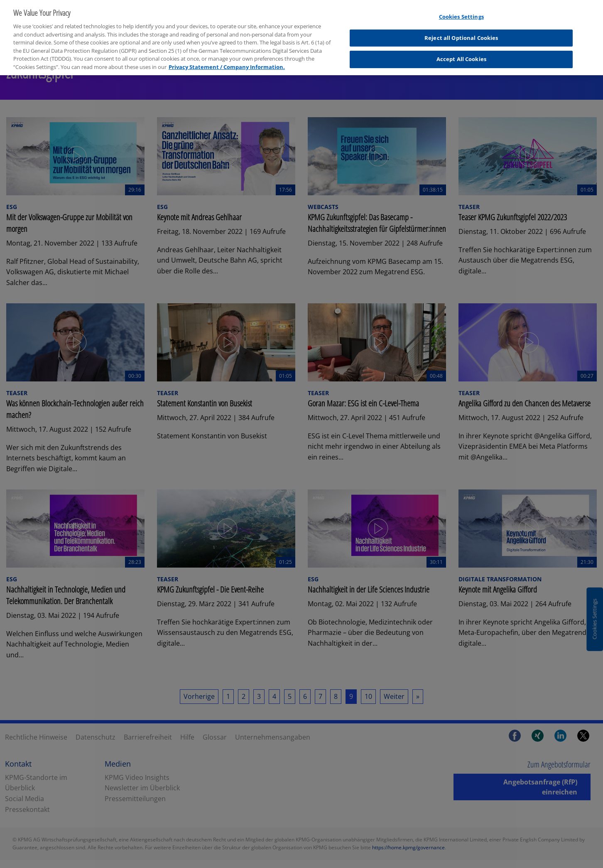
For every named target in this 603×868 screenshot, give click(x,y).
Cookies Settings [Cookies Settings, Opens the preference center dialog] (461, 11)
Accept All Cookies (461, 54)
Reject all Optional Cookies (461, 32)
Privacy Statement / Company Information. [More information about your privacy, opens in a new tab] (227, 61)
